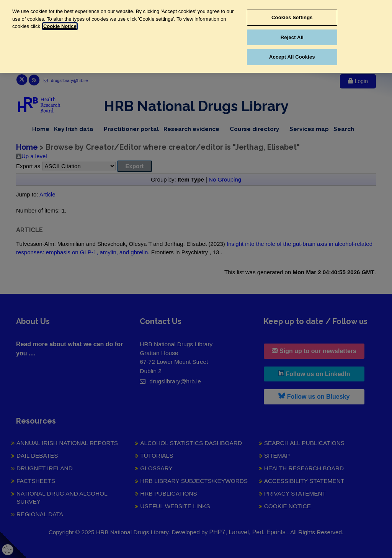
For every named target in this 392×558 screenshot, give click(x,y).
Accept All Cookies (292, 57)
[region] (196, 36)
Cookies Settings (292, 17)
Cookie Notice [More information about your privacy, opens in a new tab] (60, 26)
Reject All (292, 37)
